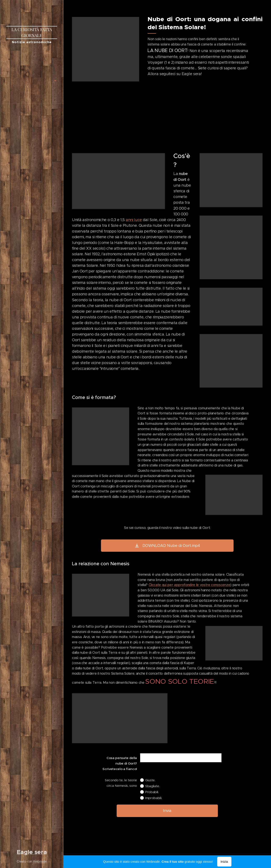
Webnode (40, 861)
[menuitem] (32, 60)
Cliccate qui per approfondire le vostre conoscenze (189, 585)
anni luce (134, 220)
